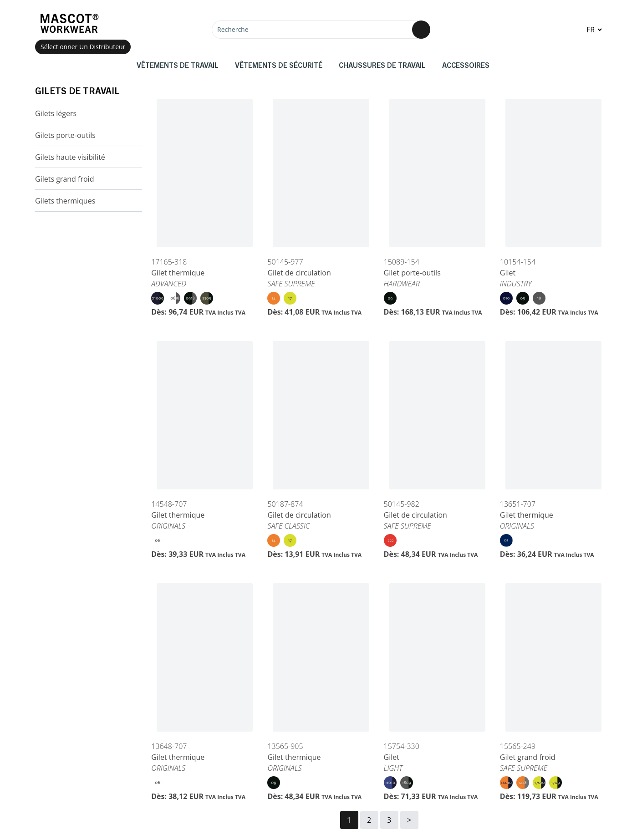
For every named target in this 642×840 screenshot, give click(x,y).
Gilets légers (56, 113)
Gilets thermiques (65, 201)
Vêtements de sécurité (279, 65)
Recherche (233, 29)
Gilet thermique (178, 273)
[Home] (69, 23)
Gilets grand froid (64, 179)
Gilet (508, 273)
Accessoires (466, 65)
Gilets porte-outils (65, 135)
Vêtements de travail (178, 65)
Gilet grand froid (528, 757)
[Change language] (594, 30)
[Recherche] (321, 30)
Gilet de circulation (299, 273)
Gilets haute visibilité (70, 157)
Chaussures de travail (382, 65)
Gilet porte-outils (412, 273)
